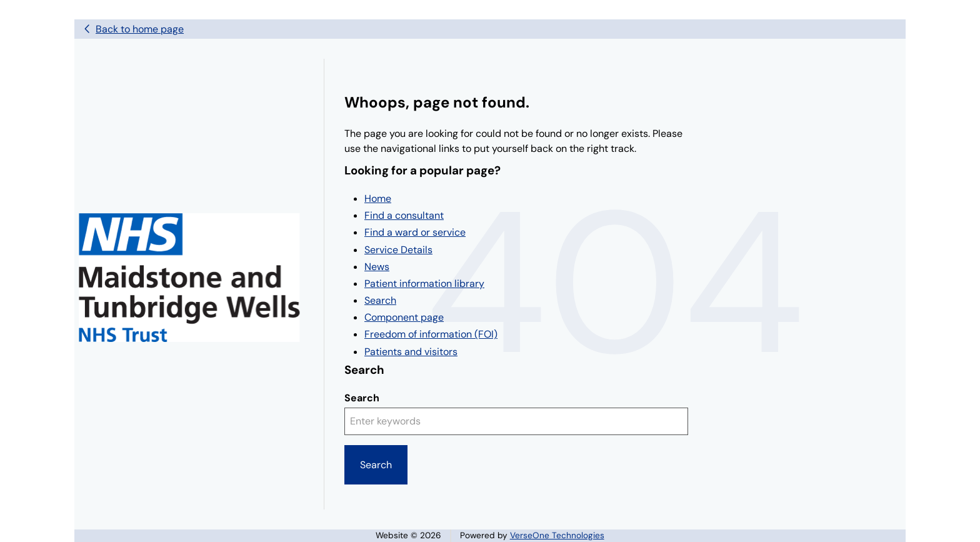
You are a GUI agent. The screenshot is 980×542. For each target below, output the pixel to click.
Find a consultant (404, 215)
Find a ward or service (415, 232)
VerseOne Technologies (557, 535)
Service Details (398, 250)
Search (380, 300)
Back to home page (140, 29)
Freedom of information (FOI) (431, 334)
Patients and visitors (411, 352)
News (377, 267)
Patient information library (424, 284)
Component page (404, 317)
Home (378, 198)
